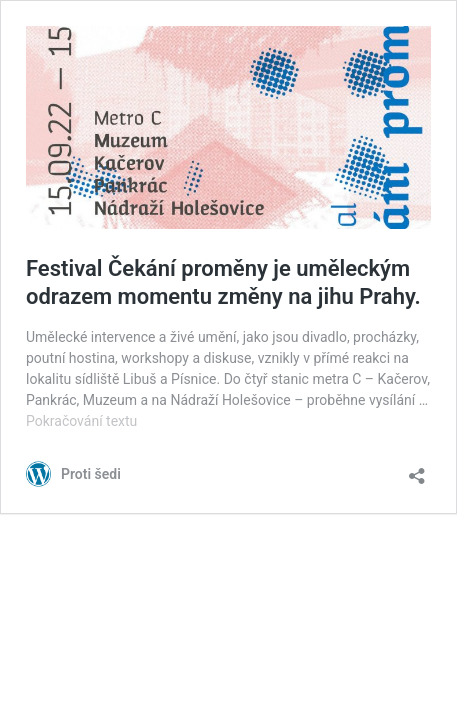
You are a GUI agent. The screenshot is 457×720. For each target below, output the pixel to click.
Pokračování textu (81, 421)
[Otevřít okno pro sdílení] (417, 469)
